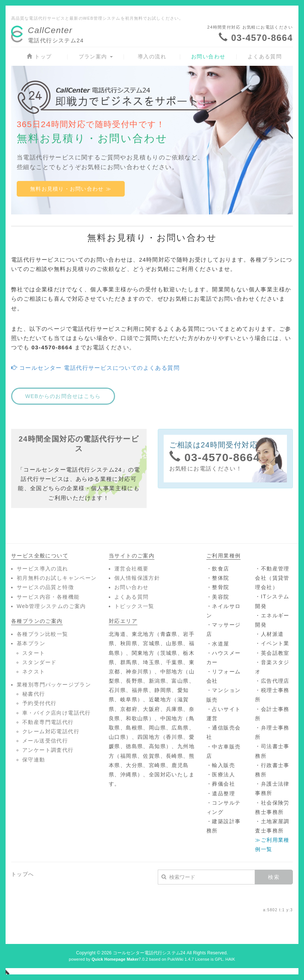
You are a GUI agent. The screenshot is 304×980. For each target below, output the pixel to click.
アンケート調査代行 (48, 750)
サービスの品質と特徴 (45, 587)
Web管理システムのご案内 (51, 606)
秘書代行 (34, 694)
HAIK (230, 959)
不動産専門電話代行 (48, 722)
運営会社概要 (131, 569)
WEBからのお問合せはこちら (63, 396)
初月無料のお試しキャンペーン (57, 578)
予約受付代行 (39, 703)
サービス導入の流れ (43, 569)
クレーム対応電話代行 (51, 731)
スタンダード (39, 662)
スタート (34, 653)
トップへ (23, 874)
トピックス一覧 (134, 606)
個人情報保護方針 (137, 578)
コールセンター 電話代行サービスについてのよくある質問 (95, 368)
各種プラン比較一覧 (43, 634)
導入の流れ (152, 56)
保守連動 (34, 760)
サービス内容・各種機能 (48, 597)
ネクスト (34, 672)
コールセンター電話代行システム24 (149, 953)
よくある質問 (265, 56)
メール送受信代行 (45, 741)
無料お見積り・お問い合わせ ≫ (71, 189)
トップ (39, 56)
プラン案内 (96, 56)
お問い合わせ (208, 56)
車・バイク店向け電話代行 (57, 713)
